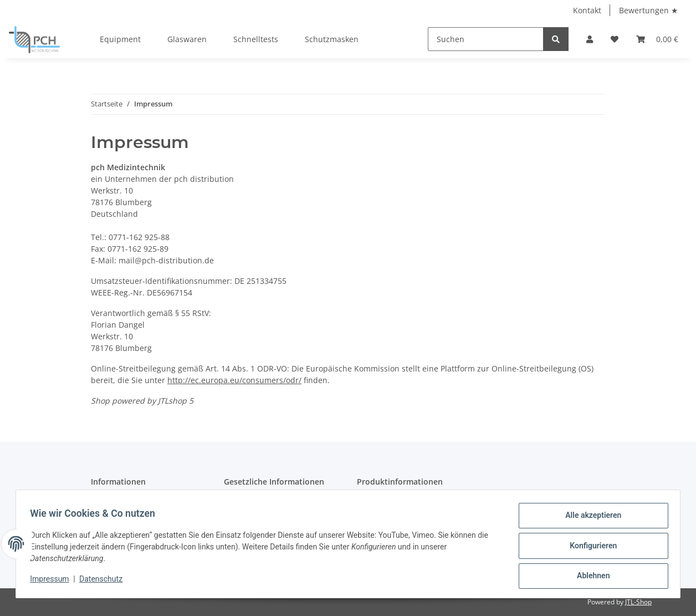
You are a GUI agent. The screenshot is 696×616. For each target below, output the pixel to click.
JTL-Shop (638, 602)
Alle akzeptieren (589, 519)
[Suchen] (486, 39)
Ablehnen (589, 577)
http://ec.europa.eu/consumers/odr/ (234, 380)
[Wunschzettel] (615, 39)
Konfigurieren (589, 548)
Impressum (53, 582)
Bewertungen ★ (649, 10)
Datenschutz (105, 582)
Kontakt (587, 10)
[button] (590, 39)
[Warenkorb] (657, 39)
